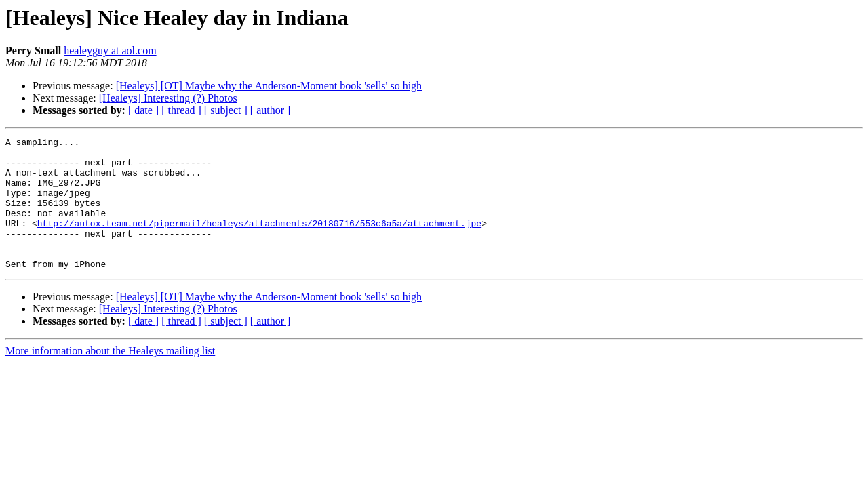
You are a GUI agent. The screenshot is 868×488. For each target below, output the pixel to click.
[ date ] (143, 110)
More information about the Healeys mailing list (110, 377)
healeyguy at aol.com (110, 50)
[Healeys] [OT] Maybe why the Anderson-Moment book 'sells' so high (269, 86)
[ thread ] (181, 110)
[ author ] (271, 110)
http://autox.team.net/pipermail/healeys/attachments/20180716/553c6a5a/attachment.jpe (259, 241)
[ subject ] (226, 110)
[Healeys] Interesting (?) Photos (168, 98)
